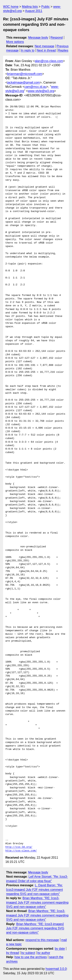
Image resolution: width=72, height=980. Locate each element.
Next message (45, 46)
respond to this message (42, 940)
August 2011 (34, 11)
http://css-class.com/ (21, 851)
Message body (38, 38)
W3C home (11, 7)
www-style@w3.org (41, 91)
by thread (13, 953)
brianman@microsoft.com (25, 74)
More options (15, 42)
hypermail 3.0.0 (56, 969)
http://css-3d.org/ (19, 847)
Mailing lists (30, 7)
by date (60, 949)
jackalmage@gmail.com (23, 82)
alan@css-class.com (49, 61)
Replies (63, 50)
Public (46, 7)
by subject (28, 953)
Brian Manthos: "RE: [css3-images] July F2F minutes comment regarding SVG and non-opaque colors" (37, 902)
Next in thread (46, 50)
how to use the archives (31, 957)
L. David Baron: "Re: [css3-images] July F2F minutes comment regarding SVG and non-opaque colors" (34, 890)
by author (44, 953)
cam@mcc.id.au (35, 87)
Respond (57, 38)
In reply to (28, 50)
